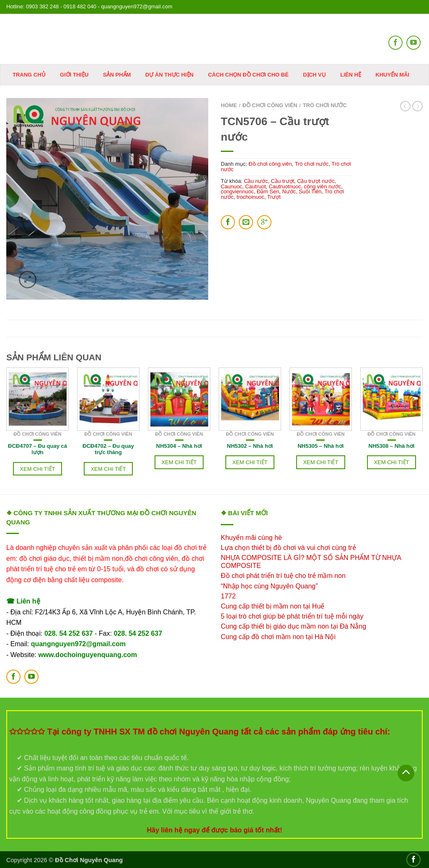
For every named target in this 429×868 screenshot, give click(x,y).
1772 (228, 596)
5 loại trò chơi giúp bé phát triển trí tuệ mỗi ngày (292, 616)
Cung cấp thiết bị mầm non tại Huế (273, 606)
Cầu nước (256, 181)
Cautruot (255, 186)
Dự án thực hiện (169, 75)
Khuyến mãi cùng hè (251, 538)
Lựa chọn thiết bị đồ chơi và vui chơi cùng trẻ (288, 548)
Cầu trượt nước (316, 181)
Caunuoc (231, 186)
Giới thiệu (74, 75)
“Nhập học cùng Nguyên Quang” (269, 586)
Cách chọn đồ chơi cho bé (248, 75)
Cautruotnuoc (285, 186)
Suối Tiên (310, 191)
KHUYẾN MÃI (392, 75)
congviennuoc (237, 191)
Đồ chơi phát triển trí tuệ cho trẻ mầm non (283, 576)
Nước (289, 191)
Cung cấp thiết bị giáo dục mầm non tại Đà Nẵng (293, 626)
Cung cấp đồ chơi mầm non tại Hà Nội (278, 637)
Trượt (274, 197)
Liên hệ (351, 75)
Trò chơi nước (325, 105)
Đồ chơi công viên (270, 105)
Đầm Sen (268, 191)
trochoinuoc (251, 197)
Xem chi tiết (37, 469)
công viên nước (323, 186)
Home (229, 105)
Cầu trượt (283, 181)
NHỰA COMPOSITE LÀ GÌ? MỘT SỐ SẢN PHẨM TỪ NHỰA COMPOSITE (311, 562)
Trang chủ (29, 75)
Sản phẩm (117, 75)
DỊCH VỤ (314, 75)
